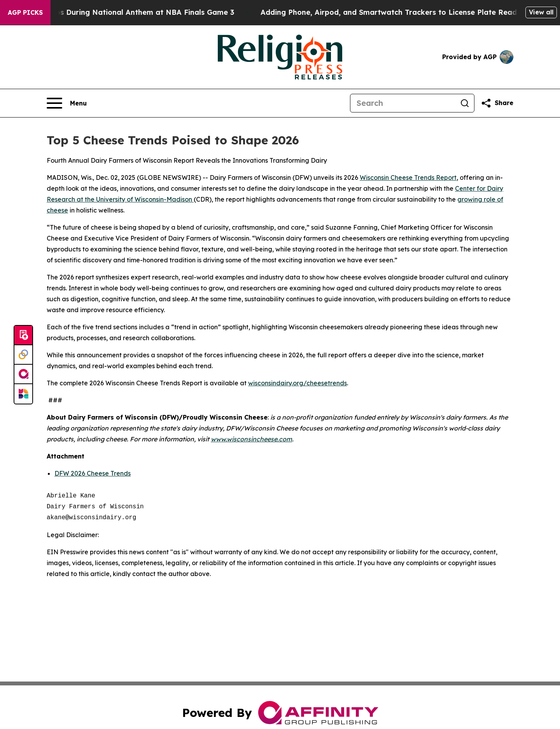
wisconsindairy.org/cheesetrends (297, 383)
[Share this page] (497, 103)
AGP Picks (25, 12)
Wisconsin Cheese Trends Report (408, 177)
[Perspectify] (23, 355)
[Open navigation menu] (67, 103)
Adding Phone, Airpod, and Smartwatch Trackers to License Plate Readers (420, 12)
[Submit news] (23, 336)
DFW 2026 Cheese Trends (93, 473)
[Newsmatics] (23, 394)
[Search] (403, 103)
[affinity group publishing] (23, 374)
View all (541, 12)
